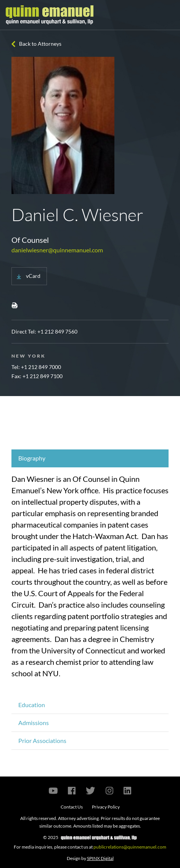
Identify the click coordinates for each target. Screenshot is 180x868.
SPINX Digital (100, 858)
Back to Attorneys (40, 44)
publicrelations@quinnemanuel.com (130, 847)
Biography (32, 458)
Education (32, 705)
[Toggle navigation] (167, 15)
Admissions (34, 723)
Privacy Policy (106, 807)
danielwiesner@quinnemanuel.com (57, 250)
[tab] (90, 458)
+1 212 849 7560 (57, 331)
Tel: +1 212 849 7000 (36, 367)
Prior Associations (42, 740)
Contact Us (72, 807)
